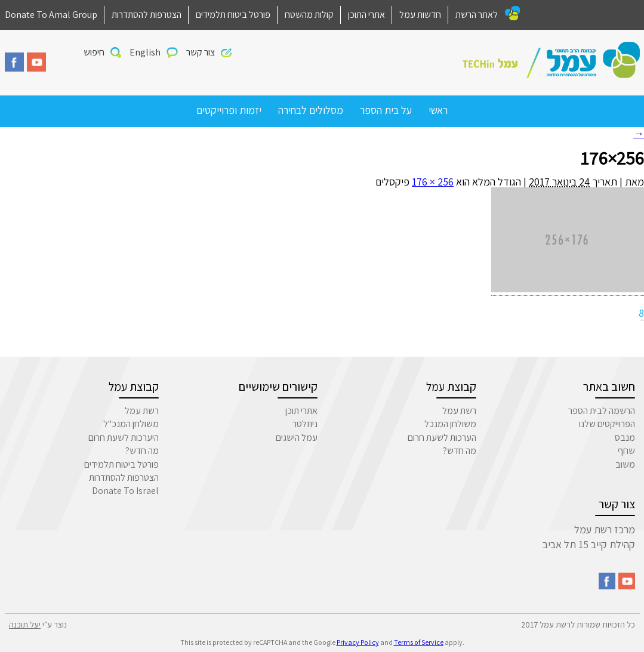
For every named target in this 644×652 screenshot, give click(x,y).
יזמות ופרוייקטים (229, 110)
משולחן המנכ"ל (131, 424)
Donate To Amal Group (51, 15)
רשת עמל (459, 411)
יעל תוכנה (25, 625)
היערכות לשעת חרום (124, 438)
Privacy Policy (358, 642)
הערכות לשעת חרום (442, 438)
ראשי (438, 110)
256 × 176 (433, 182)
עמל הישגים (297, 438)
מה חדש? (460, 451)
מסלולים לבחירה (311, 110)
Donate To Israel (125, 491)
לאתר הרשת (477, 15)
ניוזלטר (305, 424)
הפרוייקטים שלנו (607, 424)
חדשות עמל (420, 15)
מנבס (625, 438)
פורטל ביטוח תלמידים (233, 15)
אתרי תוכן (301, 411)
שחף (626, 451)
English (145, 52)
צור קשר (201, 52)
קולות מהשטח (309, 15)
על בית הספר (386, 110)
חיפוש (94, 52)
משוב (625, 464)
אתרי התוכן (366, 15)
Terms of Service (419, 642)
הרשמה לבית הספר (602, 411)
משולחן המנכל (450, 424)
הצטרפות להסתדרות (147, 15)
